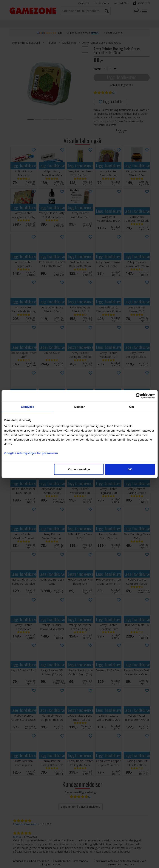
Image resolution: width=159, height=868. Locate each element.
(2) (114, 92)
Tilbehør (51, 43)
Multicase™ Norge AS (122, 864)
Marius (17, 837)
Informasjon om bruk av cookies (31, 861)
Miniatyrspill (33, 43)
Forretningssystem (105, 861)
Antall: (97, 69)
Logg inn (143, 3)
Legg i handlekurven (122, 77)
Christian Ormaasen (25, 824)
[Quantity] (110, 69)
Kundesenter (101, 3)
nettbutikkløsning (129, 861)
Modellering (69, 43)
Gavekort (84, 3)
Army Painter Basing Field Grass (102, 43)
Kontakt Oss (121, 3)
